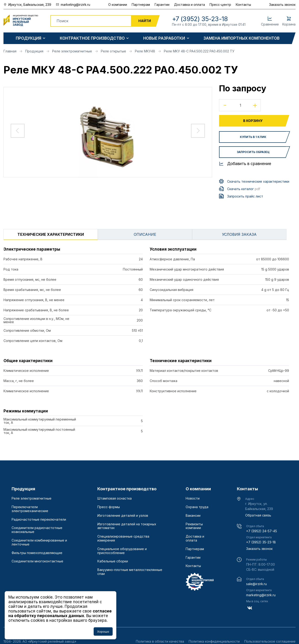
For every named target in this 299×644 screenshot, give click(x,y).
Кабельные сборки (113, 561)
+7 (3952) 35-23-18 (261, 542)
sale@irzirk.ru (256, 584)
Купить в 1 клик (253, 137)
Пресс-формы (109, 507)
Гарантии (162, 5)
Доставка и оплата (189, 5)
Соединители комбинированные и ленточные (39, 542)
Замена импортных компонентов (242, 38)
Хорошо (103, 631)
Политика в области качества (160, 641)
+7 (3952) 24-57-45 (262, 531)
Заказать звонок (282, 5)
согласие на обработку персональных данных (60, 613)
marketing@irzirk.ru (261, 595)
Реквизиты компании (194, 526)
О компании (118, 5)
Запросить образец (253, 152)
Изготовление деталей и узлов (123, 516)
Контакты (243, 5)
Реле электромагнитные (32, 498)
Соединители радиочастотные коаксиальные (37, 530)
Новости (193, 498)
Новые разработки (164, 38)
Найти (145, 21)
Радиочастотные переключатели (39, 520)
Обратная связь (258, 515)
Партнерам (141, 5)
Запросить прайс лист (245, 196)
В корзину (253, 121)
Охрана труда (197, 507)
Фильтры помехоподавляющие (37, 553)
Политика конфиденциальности (214, 641)
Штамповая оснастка (115, 498)
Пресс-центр (220, 5)
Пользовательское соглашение (270, 641)
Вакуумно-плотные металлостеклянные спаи (130, 572)
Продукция (29, 38)
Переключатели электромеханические (30, 509)
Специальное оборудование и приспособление (122, 551)
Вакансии (193, 516)
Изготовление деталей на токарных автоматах (127, 526)
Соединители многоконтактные (37, 561)
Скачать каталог (244, 189)
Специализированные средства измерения (123, 538)
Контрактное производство (92, 38)
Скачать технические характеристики (258, 181)
